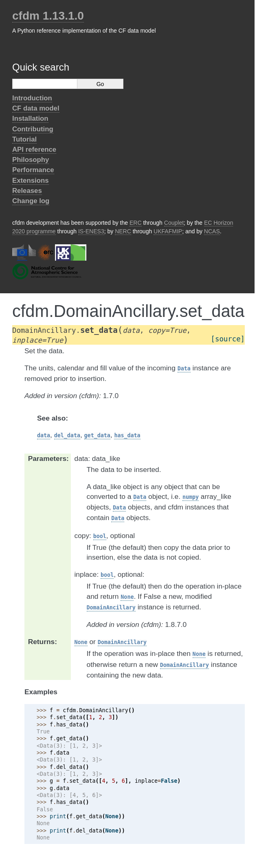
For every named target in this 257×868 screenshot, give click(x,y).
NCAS (212, 231)
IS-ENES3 (91, 231)
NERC (123, 231)
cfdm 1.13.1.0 (48, 16)
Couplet (174, 223)
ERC (136, 223)
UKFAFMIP (168, 231)
